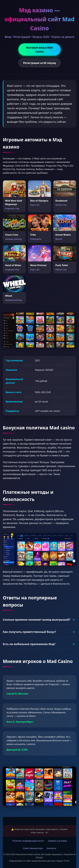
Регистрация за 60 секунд (39, 63)
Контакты (51, 848)
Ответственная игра (33, 848)
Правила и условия (57, 841)
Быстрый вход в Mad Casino (40, 50)
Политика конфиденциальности (28, 841)
